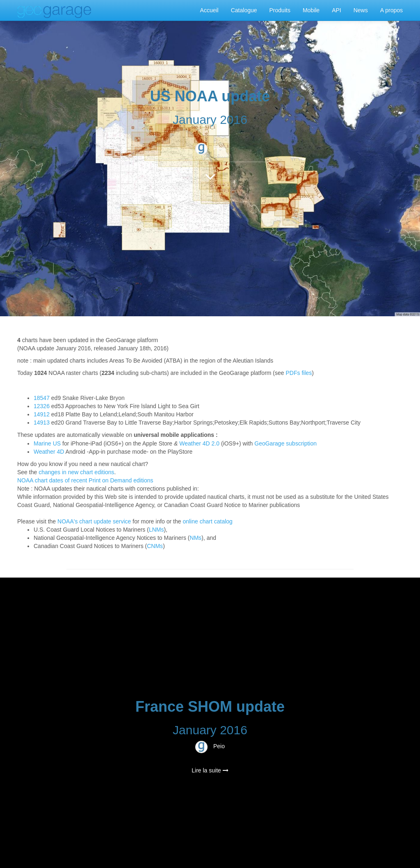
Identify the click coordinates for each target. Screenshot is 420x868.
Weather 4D (49, 452)
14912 (42, 414)
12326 (42, 406)
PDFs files (299, 373)
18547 (42, 398)
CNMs (155, 546)
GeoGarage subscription (285, 443)
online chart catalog (207, 521)
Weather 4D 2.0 (199, 443)
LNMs (156, 530)
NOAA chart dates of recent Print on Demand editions (85, 480)
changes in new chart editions (76, 472)
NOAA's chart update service (94, 521)
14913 (42, 423)
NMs (196, 538)
